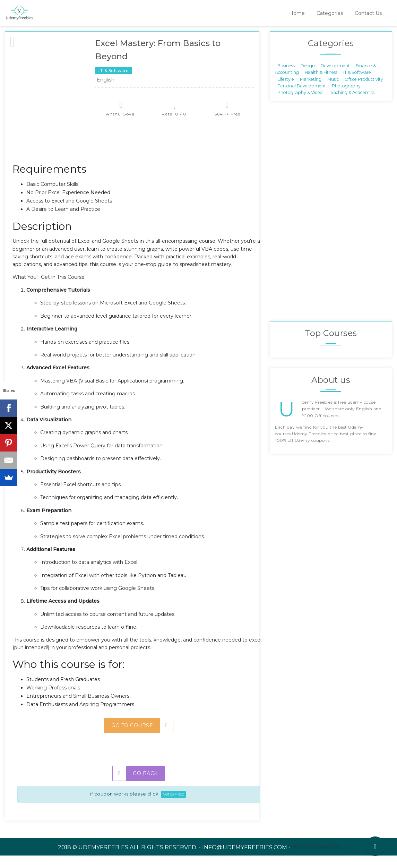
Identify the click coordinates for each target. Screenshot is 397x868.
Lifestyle (286, 91)
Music (333, 91)
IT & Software (357, 85)
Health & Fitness (321, 85)
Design (308, 78)
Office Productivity (364, 91)
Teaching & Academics (352, 105)
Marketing (311, 91)
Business (286, 78)
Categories (330, 13)
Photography (346, 98)
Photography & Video (300, 105)
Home (297, 13)
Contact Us (368, 13)
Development (335, 78)
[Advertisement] (139, 156)
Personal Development (302, 98)
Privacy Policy (316, 860)
